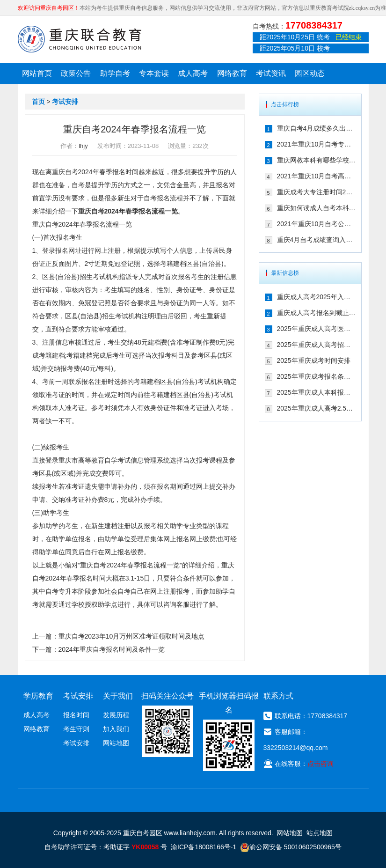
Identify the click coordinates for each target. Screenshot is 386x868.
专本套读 (154, 73)
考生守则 (76, 729)
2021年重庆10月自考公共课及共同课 (316, 224)
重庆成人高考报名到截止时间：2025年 (316, 313)
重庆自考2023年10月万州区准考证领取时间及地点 (132, 636)
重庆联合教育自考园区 (80, 39)
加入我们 (116, 729)
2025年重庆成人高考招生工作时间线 (316, 345)
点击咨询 (320, 764)
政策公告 (76, 73)
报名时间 (76, 715)
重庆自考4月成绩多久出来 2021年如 (316, 128)
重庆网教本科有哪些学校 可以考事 (316, 160)
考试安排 (65, 102)
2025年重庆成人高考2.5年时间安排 (316, 408)
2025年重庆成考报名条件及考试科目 (316, 376)
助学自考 (115, 73)
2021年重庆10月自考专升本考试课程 (316, 144)
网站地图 (116, 743)
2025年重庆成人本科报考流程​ (316, 392)
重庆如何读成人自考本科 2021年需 (316, 208)
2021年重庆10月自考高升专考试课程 (316, 176)
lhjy (83, 146)
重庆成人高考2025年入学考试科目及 (316, 297)
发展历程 (116, 715)
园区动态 (310, 73)
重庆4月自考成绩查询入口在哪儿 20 (316, 240)
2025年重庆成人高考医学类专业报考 (316, 329)
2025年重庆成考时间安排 (314, 360)
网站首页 (37, 73)
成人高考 (193, 73)
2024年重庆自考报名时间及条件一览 (112, 649)
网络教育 (232, 73)
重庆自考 (65, 172)
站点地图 (320, 833)
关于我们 (118, 696)
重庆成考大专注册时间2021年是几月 (316, 192)
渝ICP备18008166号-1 (204, 847)
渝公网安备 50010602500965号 (291, 847)
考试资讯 (271, 73)
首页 (38, 102)
